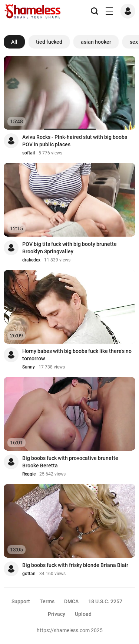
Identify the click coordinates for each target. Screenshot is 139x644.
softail (29, 153)
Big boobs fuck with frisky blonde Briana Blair (75, 565)
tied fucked (49, 42)
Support (21, 601)
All (14, 42)
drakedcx (31, 260)
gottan (29, 574)
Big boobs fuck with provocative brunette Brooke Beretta (70, 462)
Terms (47, 601)
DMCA (71, 601)
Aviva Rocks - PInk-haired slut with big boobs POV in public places (75, 141)
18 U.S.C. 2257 (105, 601)
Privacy (57, 614)
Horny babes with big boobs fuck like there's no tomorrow (77, 355)
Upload (83, 614)
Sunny (29, 367)
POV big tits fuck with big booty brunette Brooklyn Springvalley (69, 248)
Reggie (29, 474)
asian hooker (96, 42)
